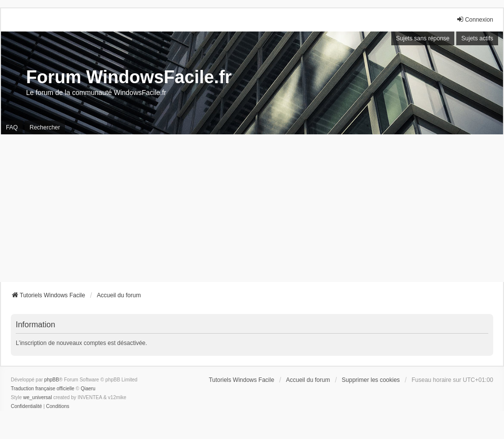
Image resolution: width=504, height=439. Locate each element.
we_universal (37, 397)
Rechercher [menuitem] (45, 127)
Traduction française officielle (43, 389)
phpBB (52, 380)
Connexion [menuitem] (475, 19)
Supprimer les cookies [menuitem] (371, 380)
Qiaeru (88, 389)
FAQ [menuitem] (12, 127)
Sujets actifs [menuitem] (477, 38)
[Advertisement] (252, 208)
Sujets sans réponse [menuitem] (423, 38)
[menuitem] (26, 407)
